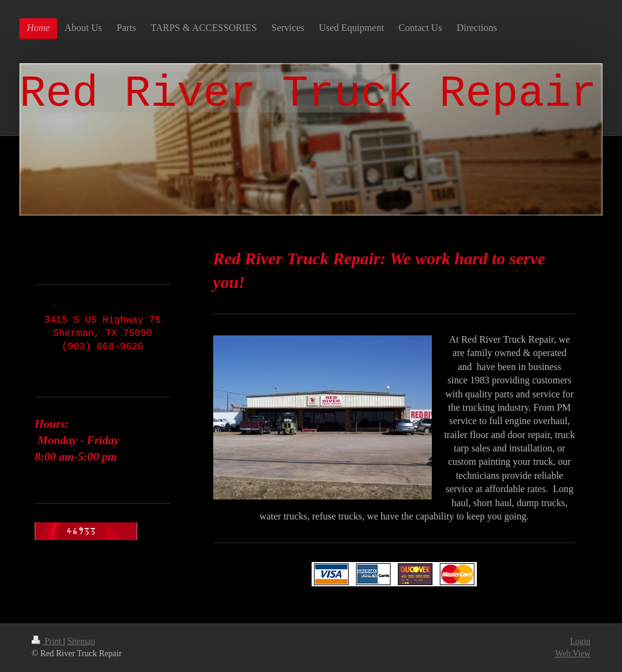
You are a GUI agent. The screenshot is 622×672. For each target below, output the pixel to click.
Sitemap (81, 641)
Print (47, 641)
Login (580, 641)
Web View (573, 653)
